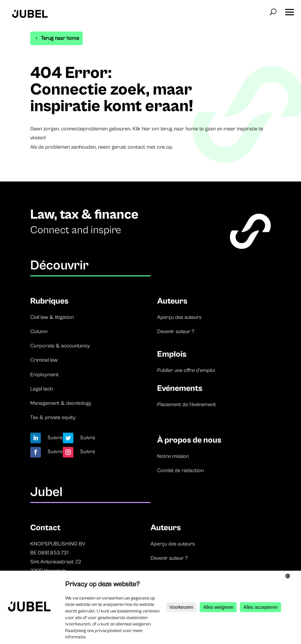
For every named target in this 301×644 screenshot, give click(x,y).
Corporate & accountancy (60, 346)
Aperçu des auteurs (179, 317)
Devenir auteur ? (176, 331)
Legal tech (42, 389)
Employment (45, 375)
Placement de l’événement (187, 404)
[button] (289, 10)
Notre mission (173, 456)
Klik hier (142, 129)
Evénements (180, 388)
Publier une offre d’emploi (186, 370)
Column (39, 331)
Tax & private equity (53, 417)
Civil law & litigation (52, 317)
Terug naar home (60, 38)
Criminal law (44, 360)
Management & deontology (61, 403)
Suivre (55, 438)
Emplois (172, 354)
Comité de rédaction (180, 470)
